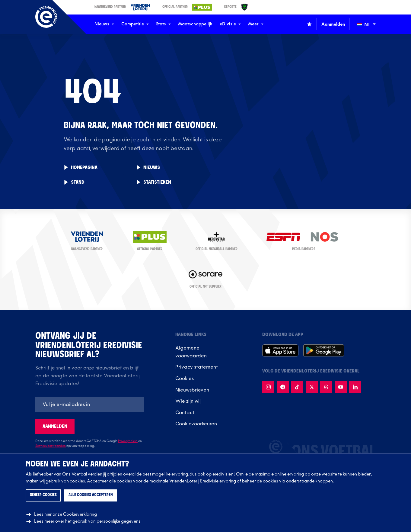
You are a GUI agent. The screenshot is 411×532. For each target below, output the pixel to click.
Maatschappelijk (195, 24)
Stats (163, 24)
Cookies (185, 379)
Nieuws (104, 24)
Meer (256, 24)
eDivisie (230, 24)
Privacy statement (197, 367)
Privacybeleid (128, 441)
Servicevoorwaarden (51, 446)
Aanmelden (55, 426)
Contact (185, 413)
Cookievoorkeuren (196, 424)
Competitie (135, 24)
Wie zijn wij (188, 401)
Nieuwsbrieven (192, 390)
